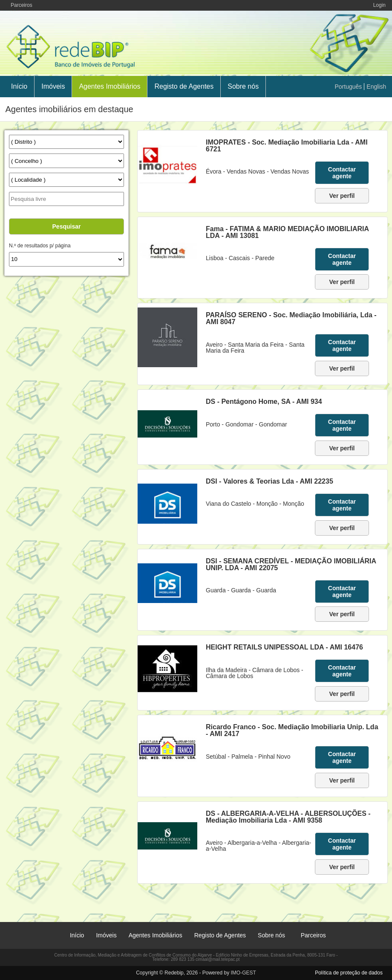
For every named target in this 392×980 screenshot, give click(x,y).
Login (379, 5)
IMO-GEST (243, 973)
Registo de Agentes (184, 86)
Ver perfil (342, 196)
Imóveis (53, 86)
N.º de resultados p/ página (40, 246)
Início (19, 86)
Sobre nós (243, 86)
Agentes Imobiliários (110, 86)
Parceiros (22, 5)
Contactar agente (342, 173)
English (376, 87)
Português (349, 87)
